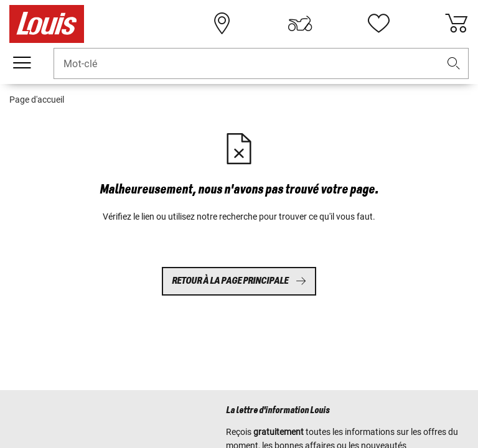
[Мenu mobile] (22, 63)
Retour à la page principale (239, 281)
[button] (454, 64)
